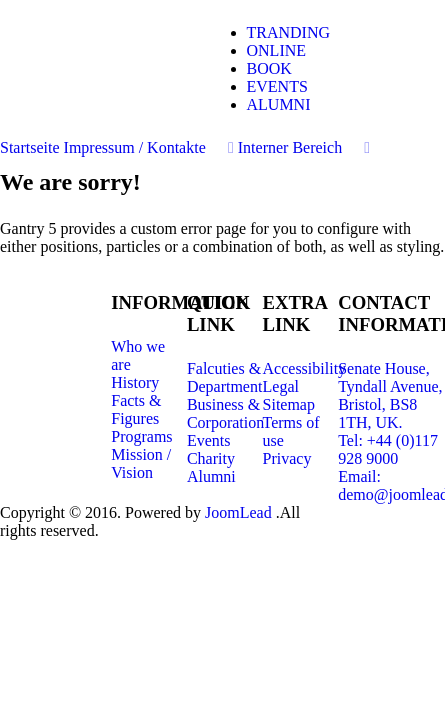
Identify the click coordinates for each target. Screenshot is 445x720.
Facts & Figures (136, 409)
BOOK (269, 68)
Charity (211, 458)
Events (209, 440)
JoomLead (240, 512)
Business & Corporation (225, 413)
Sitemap (289, 404)
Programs (141, 436)
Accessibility (305, 368)
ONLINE (277, 50)
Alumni (211, 476)
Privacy (287, 458)
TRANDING (289, 32)
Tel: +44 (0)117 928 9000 (388, 449)
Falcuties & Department (225, 377)
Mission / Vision (141, 463)
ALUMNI (279, 104)
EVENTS (277, 86)
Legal (281, 386)
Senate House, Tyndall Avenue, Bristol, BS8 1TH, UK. (390, 395)
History (135, 382)
